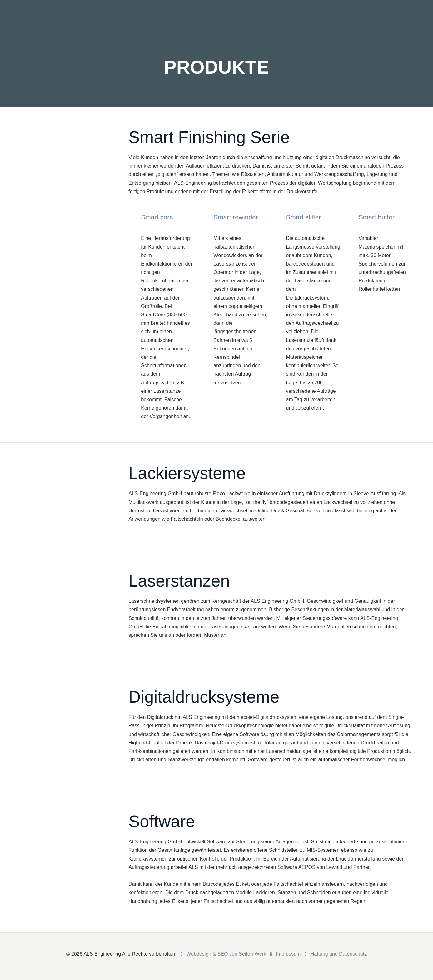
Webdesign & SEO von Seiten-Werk (226, 954)
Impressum (288, 954)
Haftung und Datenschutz (339, 954)
